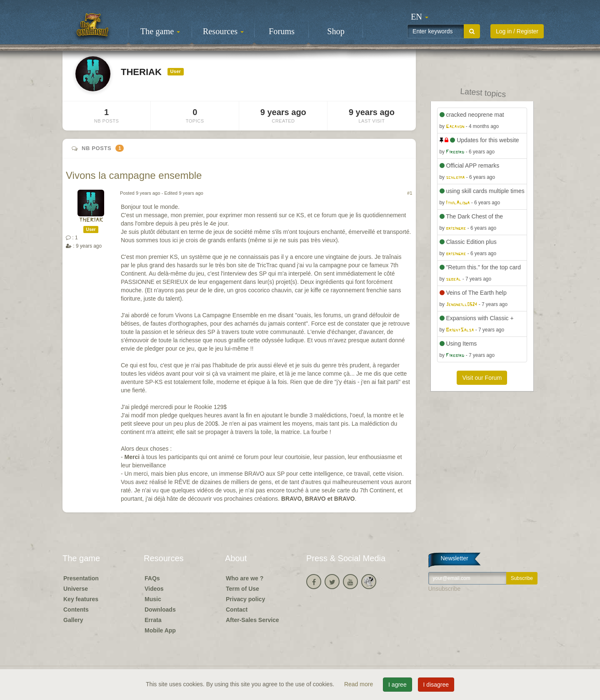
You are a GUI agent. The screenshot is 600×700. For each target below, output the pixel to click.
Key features (81, 599)
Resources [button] (223, 31)
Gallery (73, 620)
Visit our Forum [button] (482, 378)
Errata (153, 620)
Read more (359, 684)
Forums (282, 31)
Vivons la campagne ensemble (134, 175)
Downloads (160, 610)
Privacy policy (245, 599)
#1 (410, 193)
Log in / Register (517, 31)
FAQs (152, 578)
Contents (76, 610)
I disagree (436, 685)
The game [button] (160, 31)
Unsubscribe (445, 589)
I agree (397, 685)
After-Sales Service (252, 620)
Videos (154, 589)
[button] (420, 17)
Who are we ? (245, 578)
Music (153, 599)
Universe (76, 589)
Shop (336, 31)
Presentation (81, 578)
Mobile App (160, 630)
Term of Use (242, 589)
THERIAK (91, 220)
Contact (237, 610)
